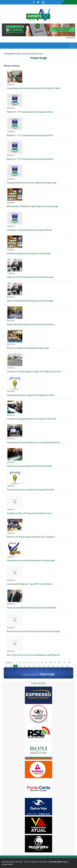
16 (11, 666)
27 (63, 666)
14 (69, 663)
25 (53, 666)
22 (39, 666)
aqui (41, 53)
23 (44, 666)
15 (6, 666)
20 (30, 666)
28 (67, 666)
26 (58, 666)
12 (59, 663)
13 (64, 663)
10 (50, 663)
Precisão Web (55, 862)
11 (55, 663)
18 (20, 666)
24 (48, 666)
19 (25, 666)
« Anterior (9, 663)
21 (34, 666)
